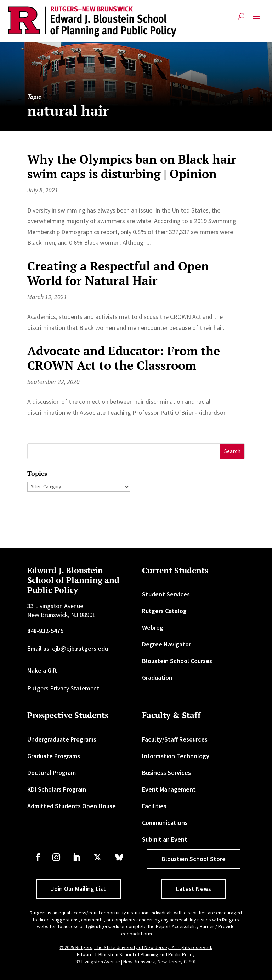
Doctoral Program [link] (52, 773)
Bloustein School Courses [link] (177, 661)
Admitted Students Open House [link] (72, 806)
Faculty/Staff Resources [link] (175, 739)
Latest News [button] (194, 889)
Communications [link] (165, 823)
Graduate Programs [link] (54, 756)
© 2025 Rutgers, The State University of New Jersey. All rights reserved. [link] (136, 947)
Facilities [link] (154, 806)
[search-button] (241, 19)
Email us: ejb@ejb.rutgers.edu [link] (68, 648)
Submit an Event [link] (165, 839)
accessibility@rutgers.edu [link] (91, 926)
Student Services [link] (166, 594)
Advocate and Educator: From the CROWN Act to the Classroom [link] (124, 358)
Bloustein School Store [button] (194, 859)
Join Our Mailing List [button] (78, 889)
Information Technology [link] (176, 756)
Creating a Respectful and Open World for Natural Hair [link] (118, 273)
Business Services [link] (166, 773)
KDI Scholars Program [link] (57, 789)
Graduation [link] (157, 678)
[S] (124, 451)
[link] (92, 22)
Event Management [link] (169, 789)
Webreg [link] (153, 627)
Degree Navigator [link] (166, 644)
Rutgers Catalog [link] (164, 611)
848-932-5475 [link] (45, 631)
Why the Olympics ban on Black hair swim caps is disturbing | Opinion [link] (132, 166)
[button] (256, 22)
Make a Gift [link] (42, 670)
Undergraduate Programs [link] (62, 739)
